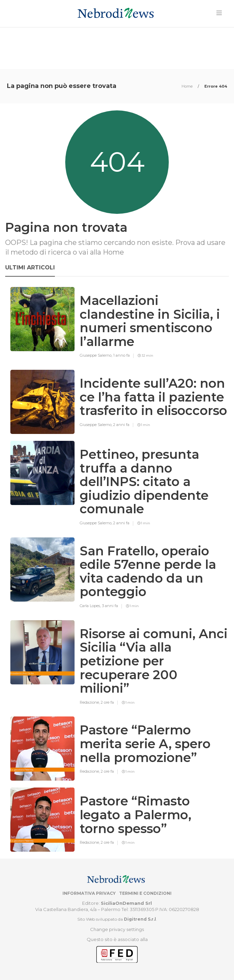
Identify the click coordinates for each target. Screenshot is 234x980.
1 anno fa (121, 355)
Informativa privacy (89, 893)
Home (188, 86)
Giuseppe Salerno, (96, 355)
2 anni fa (121, 425)
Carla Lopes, (91, 606)
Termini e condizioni (145, 893)
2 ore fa (107, 702)
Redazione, (90, 702)
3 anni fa (110, 606)
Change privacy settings (117, 929)
